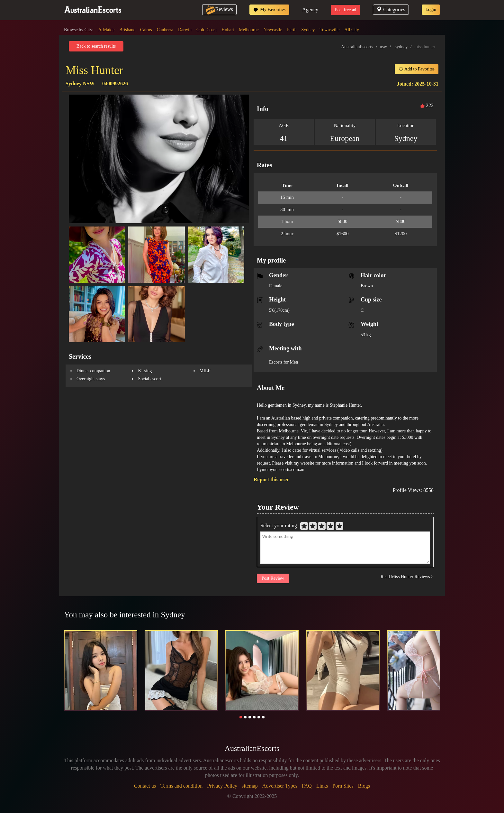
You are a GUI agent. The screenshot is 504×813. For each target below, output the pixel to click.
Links (322, 786)
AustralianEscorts (357, 47)
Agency (310, 9)
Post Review (273, 578)
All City (352, 30)
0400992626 (115, 83)
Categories (391, 9)
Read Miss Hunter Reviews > (407, 577)
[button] (241, 717)
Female (276, 286)
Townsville (330, 30)
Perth (292, 30)
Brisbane (127, 30)
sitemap (250, 786)
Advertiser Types (280, 786)
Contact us (145, 786)
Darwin (185, 30)
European (345, 138)
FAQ (307, 786)
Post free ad (346, 10)
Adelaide (107, 30)
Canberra (165, 30)
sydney (401, 47)
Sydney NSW (80, 83)
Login (431, 9)
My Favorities (269, 10)
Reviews (219, 9)
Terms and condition (181, 786)
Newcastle (273, 30)
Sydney (308, 30)
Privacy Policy (222, 786)
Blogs (364, 786)
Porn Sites (343, 786)
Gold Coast (207, 30)
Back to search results (96, 46)
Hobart (228, 30)
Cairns (146, 30)
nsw (384, 47)
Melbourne (249, 30)
